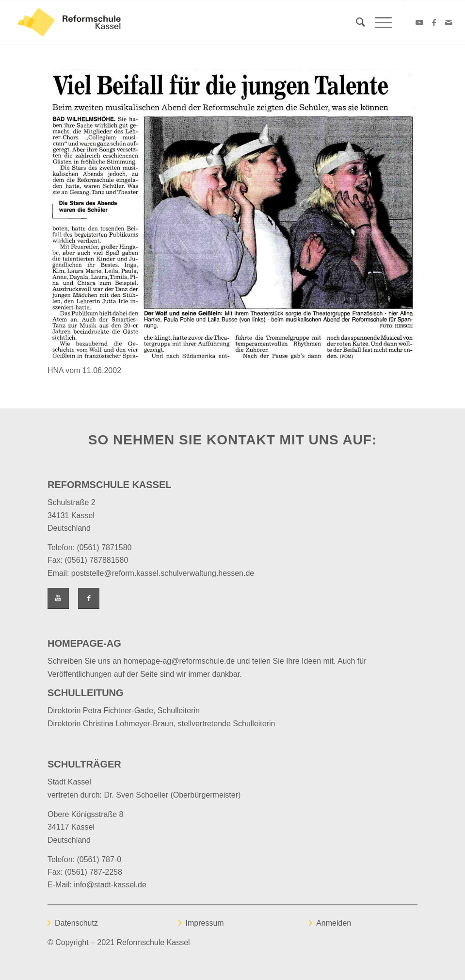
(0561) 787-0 (99, 859)
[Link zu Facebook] (434, 22)
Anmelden (334, 923)
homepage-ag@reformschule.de (179, 661)
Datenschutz (76, 923)
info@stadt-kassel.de (110, 885)
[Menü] (378, 22)
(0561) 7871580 (104, 547)
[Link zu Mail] (449, 22)
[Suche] (356, 22)
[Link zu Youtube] (419, 22)
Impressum (205, 923)
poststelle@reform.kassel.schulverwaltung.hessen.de (163, 573)
